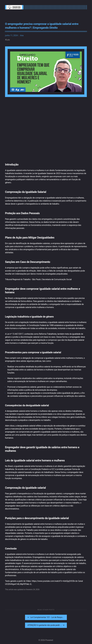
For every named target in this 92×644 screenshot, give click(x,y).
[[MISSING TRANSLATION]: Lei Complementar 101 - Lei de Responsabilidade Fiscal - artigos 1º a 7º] (25, 617)
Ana (22, 35)
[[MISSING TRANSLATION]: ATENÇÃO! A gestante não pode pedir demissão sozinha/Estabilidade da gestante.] (67, 617)
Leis (8, 40)
